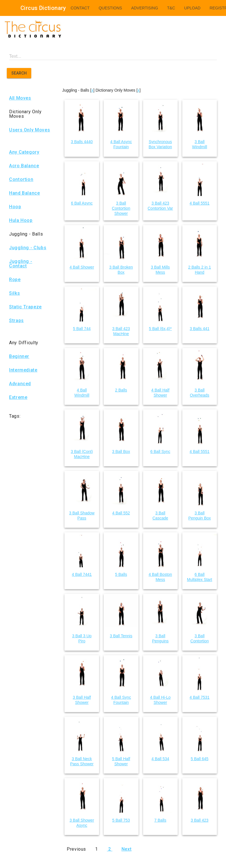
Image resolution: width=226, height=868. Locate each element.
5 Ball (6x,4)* (160, 329)
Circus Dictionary (43, 8)
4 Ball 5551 (200, 203)
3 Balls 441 (199, 329)
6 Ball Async (82, 203)
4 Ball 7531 (200, 697)
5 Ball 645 (200, 759)
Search (19, 73)
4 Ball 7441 (82, 574)
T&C (171, 8)
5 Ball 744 (82, 329)
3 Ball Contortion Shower (121, 208)
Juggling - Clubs (28, 248)
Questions (110, 8)
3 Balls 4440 (82, 142)
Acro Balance (24, 166)
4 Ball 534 (160, 759)
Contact (80, 8)
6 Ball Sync (160, 451)
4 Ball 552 (121, 513)
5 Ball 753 (121, 820)
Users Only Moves (30, 130)
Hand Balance (25, 193)
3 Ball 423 (200, 820)
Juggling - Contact (21, 264)
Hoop (15, 207)
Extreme (18, 397)
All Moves (20, 98)
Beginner (19, 356)
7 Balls (160, 820)
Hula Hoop (21, 220)
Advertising (145, 8)
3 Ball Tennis (121, 636)
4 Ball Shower (82, 267)
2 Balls (121, 390)
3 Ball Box (121, 451)
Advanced (20, 384)
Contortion (21, 180)
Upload (192, 8)
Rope (15, 280)
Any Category (24, 152)
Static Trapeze (25, 307)
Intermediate (23, 370)
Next (127, 849)
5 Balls (121, 574)
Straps (16, 321)
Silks (14, 293)
